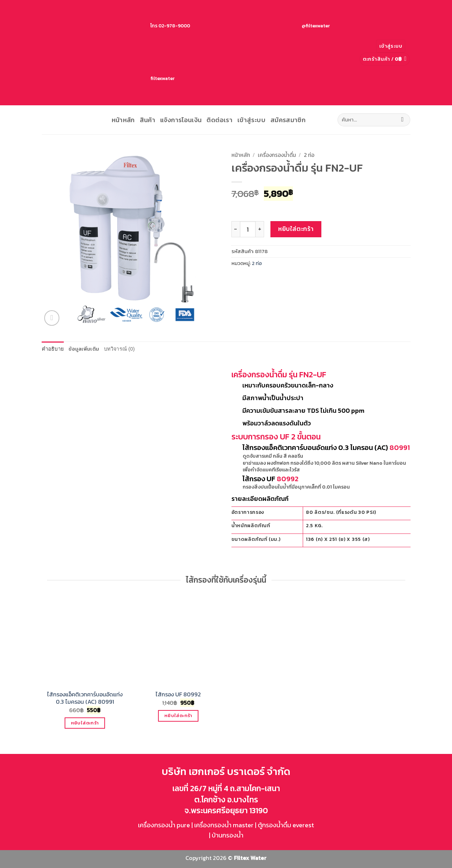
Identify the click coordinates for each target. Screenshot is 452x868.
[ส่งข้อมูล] (402, 120)
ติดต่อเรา (220, 120)
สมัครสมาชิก (288, 120)
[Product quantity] (248, 229)
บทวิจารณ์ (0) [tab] (119, 349)
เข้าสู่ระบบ (251, 120)
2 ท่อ (309, 155)
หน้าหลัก (123, 120)
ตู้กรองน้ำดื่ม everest (286, 825)
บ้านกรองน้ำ (228, 835)
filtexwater (109, 78)
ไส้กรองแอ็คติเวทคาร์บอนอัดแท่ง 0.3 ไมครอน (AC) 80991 (85, 698)
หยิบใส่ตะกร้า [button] (85, 723)
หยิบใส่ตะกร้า (296, 229)
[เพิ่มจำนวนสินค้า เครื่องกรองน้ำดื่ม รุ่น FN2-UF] (260, 229)
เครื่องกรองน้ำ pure (164, 825)
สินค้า (148, 120)
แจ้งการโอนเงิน (181, 120)
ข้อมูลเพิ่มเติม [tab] (84, 349)
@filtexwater (263, 26)
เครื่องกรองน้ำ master (224, 825)
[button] (391, 46)
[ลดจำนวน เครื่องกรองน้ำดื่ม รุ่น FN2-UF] (236, 229)
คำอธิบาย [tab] (53, 349)
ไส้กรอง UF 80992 (178, 694)
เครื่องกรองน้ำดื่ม (277, 155)
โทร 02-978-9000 (117, 26)
